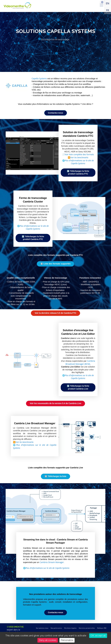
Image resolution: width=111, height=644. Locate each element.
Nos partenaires (56, 628)
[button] (56, 613)
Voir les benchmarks (79, 157)
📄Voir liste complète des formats (78, 154)
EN (108, 3)
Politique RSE (102, 628)
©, (15, 631)
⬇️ (78, 172)
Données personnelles (87, 628)
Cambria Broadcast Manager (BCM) (80, 362)
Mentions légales (70, 628)
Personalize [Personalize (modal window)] (67, 640)
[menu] (101, 5)
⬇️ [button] (55, 264)
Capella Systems (39, 78)
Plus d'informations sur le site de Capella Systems (79, 377)
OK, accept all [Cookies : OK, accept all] (98, 636)
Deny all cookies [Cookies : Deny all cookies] (48, 640)
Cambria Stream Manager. (52, 562)
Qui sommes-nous (42, 628)
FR (108, 10)
